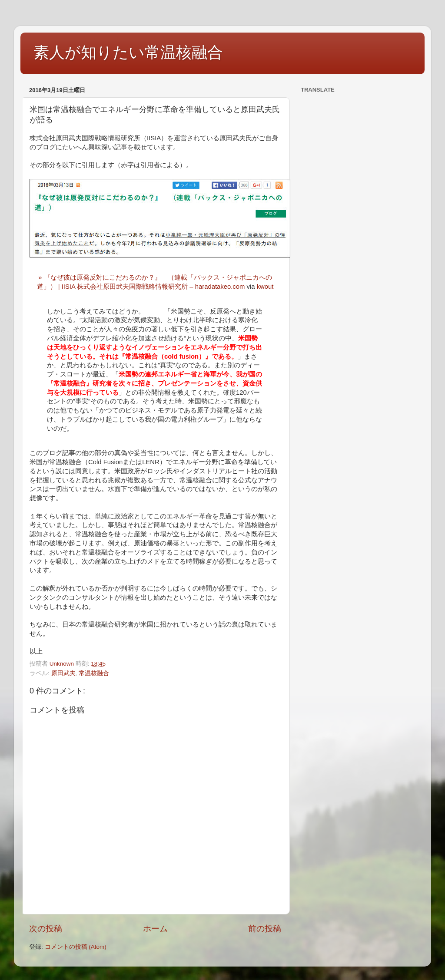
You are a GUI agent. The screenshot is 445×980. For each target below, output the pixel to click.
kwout (265, 287)
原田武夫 (63, 673)
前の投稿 (265, 929)
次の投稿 (46, 929)
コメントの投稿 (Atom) (76, 947)
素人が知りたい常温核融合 (128, 52)
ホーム (155, 929)
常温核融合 (94, 673)
